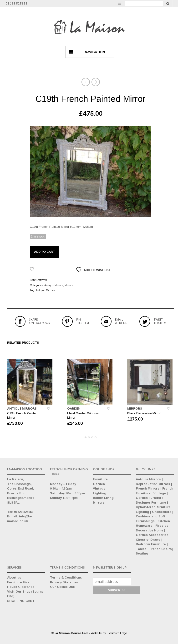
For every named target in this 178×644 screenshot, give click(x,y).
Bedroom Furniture (151, 544)
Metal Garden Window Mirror (83, 416)
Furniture (100, 479)
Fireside (162, 526)
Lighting (100, 493)
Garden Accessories (152, 535)
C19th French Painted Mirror (22, 416)
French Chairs (161, 549)
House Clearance (21, 587)
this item (83, 321)
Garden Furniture (150, 498)
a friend (121, 321)
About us (14, 578)
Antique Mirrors (54, 285)
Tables (141, 549)
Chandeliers (162, 512)
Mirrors (69, 285)
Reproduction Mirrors (153, 484)
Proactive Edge (117, 633)
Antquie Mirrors (148, 479)
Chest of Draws (148, 540)
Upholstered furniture (153, 507)
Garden (74, 409)
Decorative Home (150, 531)
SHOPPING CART (21, 601)
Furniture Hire (18, 582)
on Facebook (40, 321)
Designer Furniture (151, 503)
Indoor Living (103, 498)
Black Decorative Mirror (144, 414)
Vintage (99, 489)
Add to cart (44, 252)
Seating (142, 554)
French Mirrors (148, 489)
